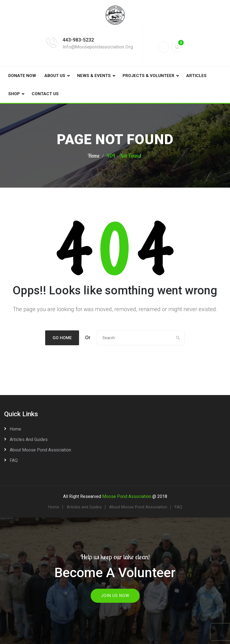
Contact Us (45, 94)
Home (94, 156)
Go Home (62, 338)
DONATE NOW (22, 76)
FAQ (14, 460)
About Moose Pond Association (40, 450)
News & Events (94, 76)
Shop (14, 94)
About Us (55, 76)
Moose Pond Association (127, 496)
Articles (196, 76)
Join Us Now (115, 596)
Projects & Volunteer (148, 76)
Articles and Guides (29, 439)
